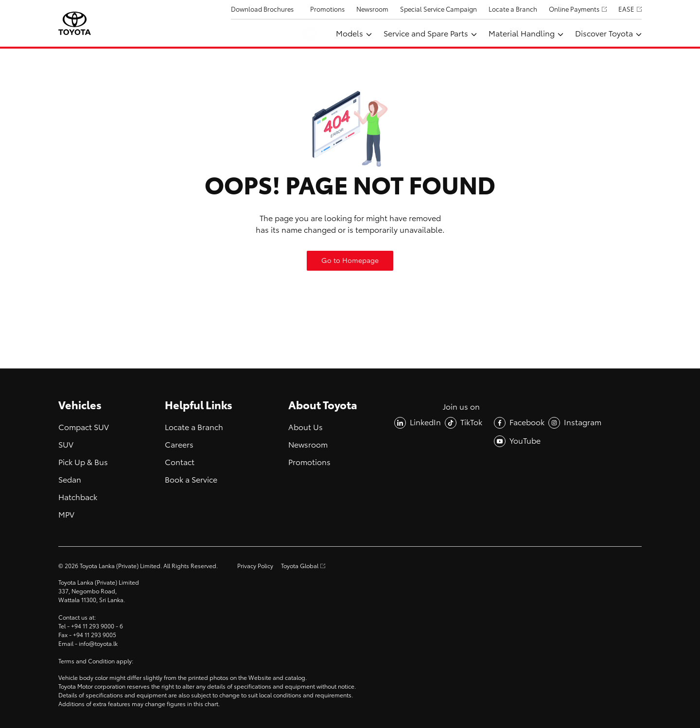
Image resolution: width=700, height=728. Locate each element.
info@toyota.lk (98, 644)
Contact (180, 462)
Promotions (327, 9)
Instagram (583, 423)
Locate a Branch (513, 9)
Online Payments (574, 9)
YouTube (525, 441)
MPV (66, 515)
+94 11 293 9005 (95, 635)
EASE (626, 9)
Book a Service (191, 480)
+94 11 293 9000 (93, 626)
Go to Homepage (350, 261)
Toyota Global (300, 566)
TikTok (471, 423)
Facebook (527, 423)
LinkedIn (425, 423)
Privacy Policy (255, 566)
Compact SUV (84, 427)
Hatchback (78, 497)
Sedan (70, 480)
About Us (306, 427)
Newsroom (372, 9)
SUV (66, 445)
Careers (179, 445)
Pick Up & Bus (83, 462)
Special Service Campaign (438, 9)
